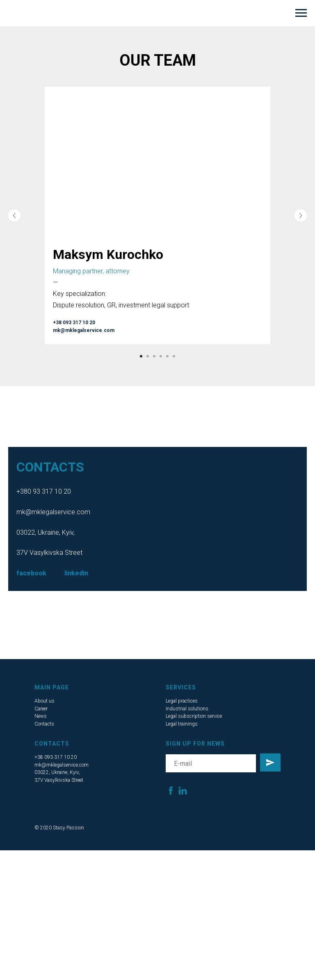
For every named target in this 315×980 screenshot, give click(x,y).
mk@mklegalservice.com (53, 512)
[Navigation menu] (301, 13)
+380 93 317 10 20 (44, 491)
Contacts (44, 724)
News (41, 716)
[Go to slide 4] (161, 356)
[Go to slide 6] (174, 356)
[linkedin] (183, 791)
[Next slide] (301, 215)
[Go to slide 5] (167, 356)
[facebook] (171, 791)
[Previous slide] (14, 215)
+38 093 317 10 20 (56, 757)
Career (41, 709)
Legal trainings (182, 724)
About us (45, 701)
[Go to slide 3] (154, 356)
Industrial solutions (187, 709)
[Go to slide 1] (141, 356)
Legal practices (182, 701)
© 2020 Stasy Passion (59, 828)
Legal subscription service (194, 716)
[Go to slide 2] (148, 356)
